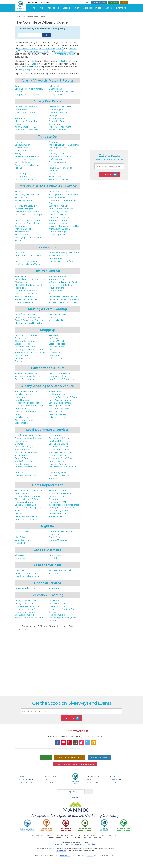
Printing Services (57, 197)
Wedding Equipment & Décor (63, 397)
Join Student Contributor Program (75, 764)
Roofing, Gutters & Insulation (63, 508)
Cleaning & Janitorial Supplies (29, 215)
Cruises (52, 174)
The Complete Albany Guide (33, 16)
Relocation (20, 118)
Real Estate (48, 783)
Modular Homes (57, 118)
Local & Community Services (47, 430)
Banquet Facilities (57, 314)
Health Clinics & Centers (60, 285)
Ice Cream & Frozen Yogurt (28, 264)
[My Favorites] (87, 3)
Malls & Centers (22, 358)
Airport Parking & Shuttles (27, 376)
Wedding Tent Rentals (59, 406)
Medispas (53, 573)
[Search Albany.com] (71, 792)
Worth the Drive (23, 162)
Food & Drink (54, 8)
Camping (20, 86)
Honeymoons (22, 397)
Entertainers (21, 409)
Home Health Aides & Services (63, 296)
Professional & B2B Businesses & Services (47, 186)
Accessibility (65, 855)
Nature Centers (56, 555)
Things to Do (47, 137)
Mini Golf (53, 558)
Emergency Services (58, 447)
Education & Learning (47, 595)
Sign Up (110, 174)
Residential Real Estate (60, 107)
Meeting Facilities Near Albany (30, 323)
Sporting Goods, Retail (26, 335)
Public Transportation (25, 379)
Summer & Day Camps (60, 156)
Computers (20, 226)
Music (18, 414)
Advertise (114, 3)
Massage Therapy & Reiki (27, 573)
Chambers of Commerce (61, 450)
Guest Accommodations (61, 400)
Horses (18, 142)
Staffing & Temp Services (61, 206)
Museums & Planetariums (27, 156)
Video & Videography (25, 200)
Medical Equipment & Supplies (30, 279)
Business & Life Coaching (27, 223)
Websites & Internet (58, 220)
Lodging (66, 8)
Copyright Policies (90, 844)
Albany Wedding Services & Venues (47, 386)
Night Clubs (21, 543)
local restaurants (47, 48)
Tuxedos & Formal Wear (60, 409)
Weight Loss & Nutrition (26, 291)
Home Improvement (47, 485)
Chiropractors (22, 282)
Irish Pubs (20, 537)
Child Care (54, 601)
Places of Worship (57, 464)
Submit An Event (99, 757)
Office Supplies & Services (27, 212)
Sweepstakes (117, 779)
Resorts (19, 92)
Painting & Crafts (57, 154)
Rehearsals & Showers (26, 411)
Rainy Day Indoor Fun (59, 179)
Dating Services (56, 461)
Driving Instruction (58, 603)
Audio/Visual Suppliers (26, 314)
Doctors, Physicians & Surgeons (64, 299)
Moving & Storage (57, 232)
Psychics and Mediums (26, 467)
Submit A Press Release (70, 757)
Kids (51, 151)
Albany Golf (21, 555)
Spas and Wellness (47, 565)
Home (17, 16)
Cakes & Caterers (57, 417)
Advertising (116, 783)
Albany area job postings (29, 70)
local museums (36, 51)
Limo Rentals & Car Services (62, 379)
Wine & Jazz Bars (23, 540)
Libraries (19, 444)
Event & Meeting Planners (27, 317)
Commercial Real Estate (27, 130)
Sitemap (75, 797)
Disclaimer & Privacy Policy (64, 844)
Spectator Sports (23, 145)
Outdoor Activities (47, 550)
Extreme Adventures (59, 162)
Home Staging (56, 110)
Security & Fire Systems (26, 516)
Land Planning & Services (61, 209)
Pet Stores (54, 335)
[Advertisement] (72, 665)
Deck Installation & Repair (27, 496)
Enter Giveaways (99, 3)
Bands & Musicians (58, 540)
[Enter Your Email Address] (109, 166)
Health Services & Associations (29, 435)
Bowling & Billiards (58, 148)
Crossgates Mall (22, 344)
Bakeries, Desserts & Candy (28, 261)
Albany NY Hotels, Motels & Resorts (47, 80)
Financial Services (47, 583)
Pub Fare (19, 253)
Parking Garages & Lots (26, 373)
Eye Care (53, 294)
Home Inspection (57, 513)
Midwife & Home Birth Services (64, 302)
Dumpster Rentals (58, 496)
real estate (63, 61)
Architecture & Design (59, 229)
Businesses (93, 776)
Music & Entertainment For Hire (64, 226)
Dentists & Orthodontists (27, 294)
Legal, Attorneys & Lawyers (28, 220)
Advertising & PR (57, 235)
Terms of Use (78, 844)
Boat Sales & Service (58, 444)
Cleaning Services (57, 455)
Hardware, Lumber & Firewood (30, 353)
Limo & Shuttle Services (60, 403)
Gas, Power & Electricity (26, 206)
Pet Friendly (54, 86)
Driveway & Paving (24, 502)
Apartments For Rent (25, 127)
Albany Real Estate (47, 101)
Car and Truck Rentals (59, 373)
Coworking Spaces (58, 121)
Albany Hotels (55, 95)
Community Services (59, 472)
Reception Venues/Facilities (28, 403)
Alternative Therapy (58, 279)
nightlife (60, 48)
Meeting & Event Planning (47, 309)
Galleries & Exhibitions (26, 159)
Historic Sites (55, 177)
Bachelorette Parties (58, 394)
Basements (54, 499)
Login (124, 3)
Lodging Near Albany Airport (29, 89)
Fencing (19, 513)
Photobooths (55, 391)
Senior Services (22, 450)
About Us (115, 776)
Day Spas (19, 570)
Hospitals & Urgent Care (26, 302)
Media (18, 192)
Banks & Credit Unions (26, 588)
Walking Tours (22, 177)
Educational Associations (27, 606)
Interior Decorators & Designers (64, 505)
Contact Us (93, 783)
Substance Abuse (57, 276)
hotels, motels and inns (61, 54)
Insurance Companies (59, 223)
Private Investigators (25, 209)
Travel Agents (55, 435)
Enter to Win (121, 8)
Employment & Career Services (64, 194)
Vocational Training (24, 615)
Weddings (87, 8)
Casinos (52, 165)
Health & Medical (47, 271)
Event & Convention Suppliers (29, 320)
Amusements (55, 142)
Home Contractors (58, 490)
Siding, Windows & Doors (27, 499)
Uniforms (53, 338)
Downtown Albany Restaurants (64, 253)
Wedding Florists (23, 417)
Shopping (47, 330)
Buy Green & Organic (25, 447)
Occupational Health (59, 192)
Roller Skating (22, 148)
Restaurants (47, 247)
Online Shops (55, 355)
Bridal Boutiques (23, 400)
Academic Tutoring (58, 606)
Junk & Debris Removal (60, 493)
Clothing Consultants (25, 341)
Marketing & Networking (27, 194)
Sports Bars (54, 537)
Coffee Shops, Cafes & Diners (29, 255)
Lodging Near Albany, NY (27, 95)
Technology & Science (59, 212)
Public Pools (21, 558)
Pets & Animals (22, 464)
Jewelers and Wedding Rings (29, 406)
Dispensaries (21, 338)
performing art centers (65, 51)
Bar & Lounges (22, 531)
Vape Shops (54, 353)
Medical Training (57, 615)
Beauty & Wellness (57, 414)
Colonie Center (56, 358)
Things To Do (39, 8)
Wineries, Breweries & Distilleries (64, 145)
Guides (98, 8)
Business (108, 8)
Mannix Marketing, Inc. (111, 835)
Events (77, 8)
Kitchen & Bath (56, 516)
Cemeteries (20, 472)
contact (90, 855)
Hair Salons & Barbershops (28, 576)
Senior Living (55, 124)
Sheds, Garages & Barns (26, 505)
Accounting (54, 588)
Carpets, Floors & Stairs (26, 519)
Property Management (60, 127)
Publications (21, 197)
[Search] (89, 792)
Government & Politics (59, 438)
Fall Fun (19, 168)
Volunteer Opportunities (60, 452)
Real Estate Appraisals (26, 113)
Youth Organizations (25, 461)
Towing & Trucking (58, 376)
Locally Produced (57, 344)
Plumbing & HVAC (58, 502)
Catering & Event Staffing (61, 261)
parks (47, 51)
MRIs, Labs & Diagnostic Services (64, 282)
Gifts (51, 350)
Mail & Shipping (23, 235)
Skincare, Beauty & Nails (60, 570)
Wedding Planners (58, 411)
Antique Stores (22, 355)
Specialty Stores (56, 347)
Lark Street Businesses (59, 441)
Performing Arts (56, 159)
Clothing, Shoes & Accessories (29, 350)
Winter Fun (20, 151)
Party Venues (55, 317)
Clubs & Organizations (26, 179)
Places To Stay (26, 779)
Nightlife (47, 526)
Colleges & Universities (26, 601)
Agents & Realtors (57, 130)
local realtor (30, 64)
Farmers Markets (57, 341)
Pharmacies (21, 276)
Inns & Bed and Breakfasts (61, 92)
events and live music (28, 48)
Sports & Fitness (23, 458)
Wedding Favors (23, 394)
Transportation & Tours (47, 368)
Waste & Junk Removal (26, 475)
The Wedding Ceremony (27, 391)
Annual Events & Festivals (27, 165)
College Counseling (24, 603)
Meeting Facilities (57, 320)
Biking (18, 154)
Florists (18, 361)
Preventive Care (56, 288)
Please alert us (61, 850)
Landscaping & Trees (59, 511)
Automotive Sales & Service (62, 458)
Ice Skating (20, 174)
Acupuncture (55, 291)
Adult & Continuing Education (30, 618)
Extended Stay (56, 89)
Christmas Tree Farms (25, 347)
